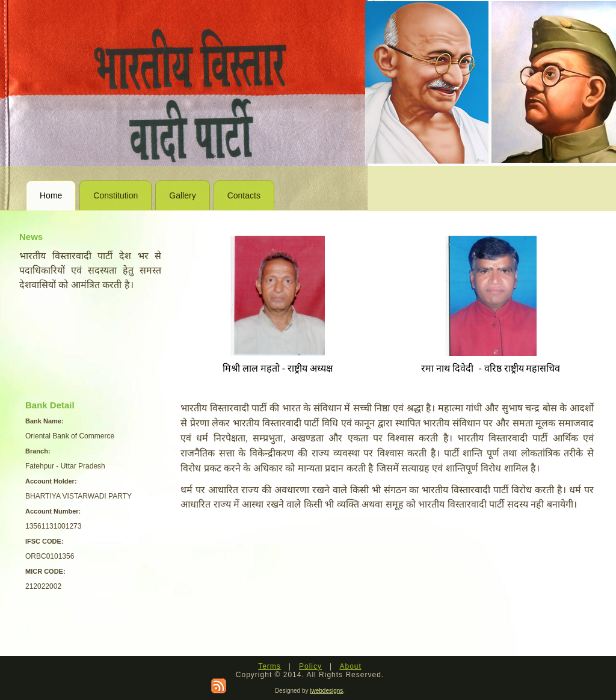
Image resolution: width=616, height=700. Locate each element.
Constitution (115, 195)
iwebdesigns (326, 691)
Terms (269, 666)
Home (51, 195)
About (350, 666)
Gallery (182, 195)
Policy (310, 666)
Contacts (244, 195)
